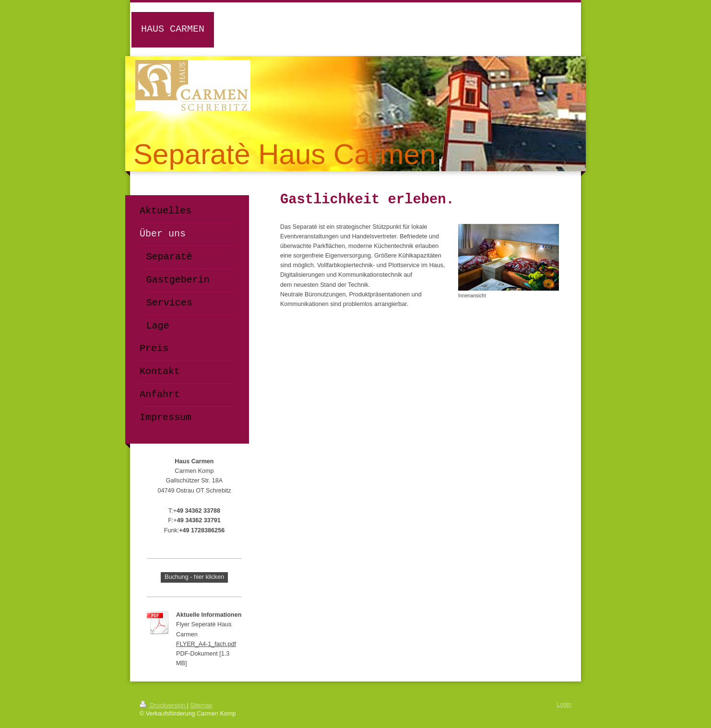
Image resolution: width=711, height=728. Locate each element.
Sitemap (201, 705)
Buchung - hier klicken (194, 577)
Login (564, 705)
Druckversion (163, 705)
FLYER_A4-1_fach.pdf (206, 644)
